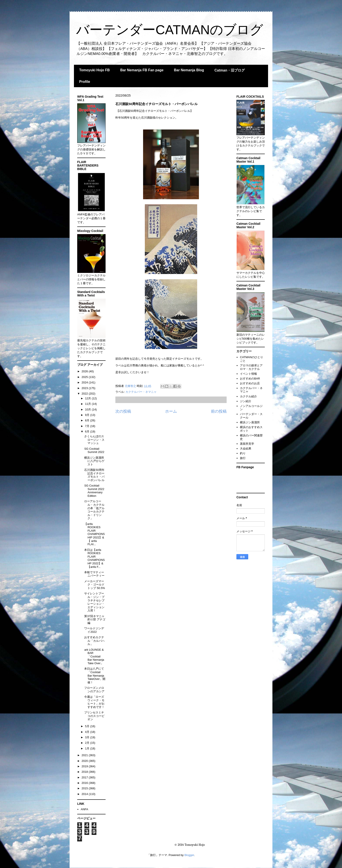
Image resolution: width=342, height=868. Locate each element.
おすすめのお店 (250, 383)
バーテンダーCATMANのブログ (170, 30)
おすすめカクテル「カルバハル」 (94, 641)
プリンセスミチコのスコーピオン (94, 716)
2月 (88, 743)
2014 (85, 794)
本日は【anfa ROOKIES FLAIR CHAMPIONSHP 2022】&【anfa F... (94, 558)
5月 (88, 726)
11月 (88, 404)
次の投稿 (123, 411)
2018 (85, 772)
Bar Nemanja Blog (189, 70)
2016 (85, 783)
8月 (88, 420)
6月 (88, 431)
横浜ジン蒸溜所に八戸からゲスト (94, 461)
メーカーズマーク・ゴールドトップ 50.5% (94, 585)
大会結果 (246, 448)
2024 (85, 382)
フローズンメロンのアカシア (94, 690)
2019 (85, 766)
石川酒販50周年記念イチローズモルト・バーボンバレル (94, 475)
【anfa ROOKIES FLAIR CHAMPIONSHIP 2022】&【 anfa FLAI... (94, 534)
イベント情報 (248, 374)
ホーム (171, 411)
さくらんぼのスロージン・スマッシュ (94, 440)
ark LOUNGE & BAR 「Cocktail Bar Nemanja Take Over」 (94, 656)
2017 (85, 777)
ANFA (84, 809)
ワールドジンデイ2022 (94, 630)
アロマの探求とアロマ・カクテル (251, 367)
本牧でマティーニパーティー (94, 574)
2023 (85, 388)
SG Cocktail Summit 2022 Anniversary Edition (94, 491)
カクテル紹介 (248, 396)
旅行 (243, 458)
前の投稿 (219, 411)
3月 (88, 737)
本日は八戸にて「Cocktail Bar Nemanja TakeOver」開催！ (95, 675)
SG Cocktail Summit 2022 (94, 450)
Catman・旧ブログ (230, 70)
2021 (85, 755)
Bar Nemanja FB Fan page (142, 70)
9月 (88, 415)
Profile (85, 82)
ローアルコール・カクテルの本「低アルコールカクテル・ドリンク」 (94, 510)
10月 (88, 409)
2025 (85, 377)
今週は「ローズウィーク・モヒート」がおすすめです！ (94, 702)
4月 (88, 732)
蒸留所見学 (247, 444)
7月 (88, 426)
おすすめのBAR (250, 379)
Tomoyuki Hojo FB (94, 70)
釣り (243, 453)
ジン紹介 (246, 401)
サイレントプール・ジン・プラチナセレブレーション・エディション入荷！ (94, 602)
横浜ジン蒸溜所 (250, 422)
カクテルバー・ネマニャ (141, 392)
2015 (85, 788)
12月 (88, 398)
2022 (85, 394)
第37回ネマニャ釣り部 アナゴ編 (95, 620)
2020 (85, 761)
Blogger (189, 855)
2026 (85, 371)
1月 (88, 748)
